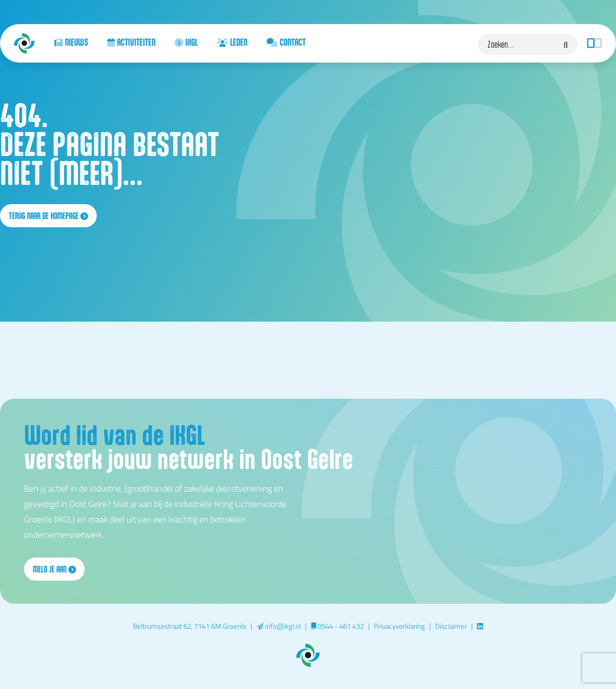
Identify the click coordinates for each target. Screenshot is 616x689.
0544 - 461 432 (337, 626)
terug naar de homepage (48, 216)
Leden (232, 42)
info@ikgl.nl (279, 626)
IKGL (186, 42)
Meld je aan (54, 569)
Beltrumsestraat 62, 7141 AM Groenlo (190, 626)
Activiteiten (131, 42)
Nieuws (71, 42)
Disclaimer (451, 626)
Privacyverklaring (399, 626)
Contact (286, 42)
